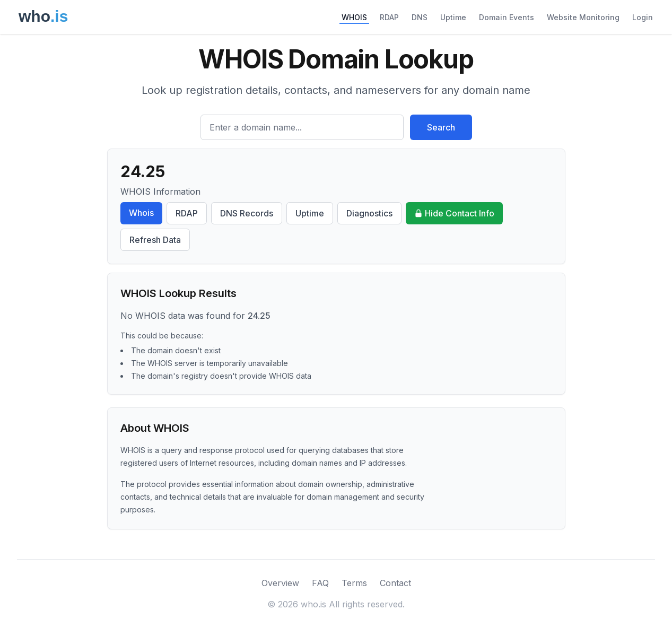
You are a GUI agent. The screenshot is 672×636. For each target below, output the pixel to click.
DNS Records (247, 213)
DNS (420, 17)
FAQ (320, 583)
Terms (354, 583)
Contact (395, 583)
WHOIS (354, 17)
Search (441, 127)
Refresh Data (155, 240)
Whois (141, 213)
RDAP (389, 17)
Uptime (453, 17)
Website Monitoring (583, 17)
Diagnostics (369, 213)
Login (643, 17)
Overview (280, 583)
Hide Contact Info (454, 213)
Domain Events (507, 17)
